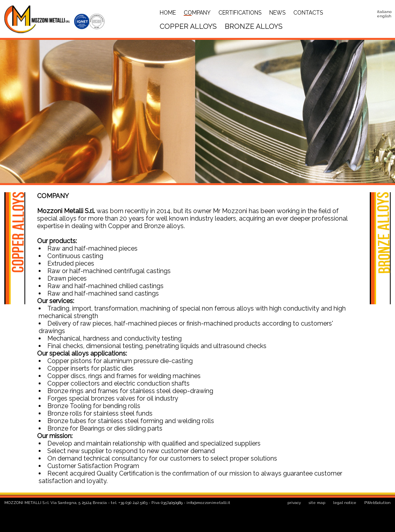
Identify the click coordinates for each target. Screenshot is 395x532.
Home (168, 13)
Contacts (308, 13)
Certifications (240, 13)
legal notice (345, 503)
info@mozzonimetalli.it (208, 503)
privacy (294, 503)
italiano (384, 12)
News (277, 13)
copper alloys (188, 26)
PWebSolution (377, 503)
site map (317, 503)
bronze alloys (254, 26)
